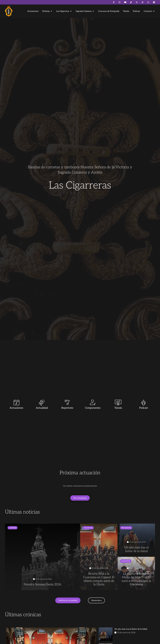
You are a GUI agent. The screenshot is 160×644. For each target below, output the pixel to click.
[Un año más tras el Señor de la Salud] (136, 540)
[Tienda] (118, 402)
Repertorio (67, 408)
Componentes (93, 408)
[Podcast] (143, 402)
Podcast (144, 408)
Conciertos (88, 528)
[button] (47, 11)
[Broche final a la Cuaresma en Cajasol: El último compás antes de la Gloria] (99, 557)
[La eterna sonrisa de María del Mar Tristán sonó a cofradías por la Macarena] (136, 573)
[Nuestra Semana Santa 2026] (42, 557)
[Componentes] (93, 402)
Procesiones (126, 528)
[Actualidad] (42, 402)
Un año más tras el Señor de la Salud (131, 629)
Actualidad (42, 408)
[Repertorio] (67, 402)
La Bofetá (12, 528)
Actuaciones (16, 408)
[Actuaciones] (16, 402)
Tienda (118, 408)
